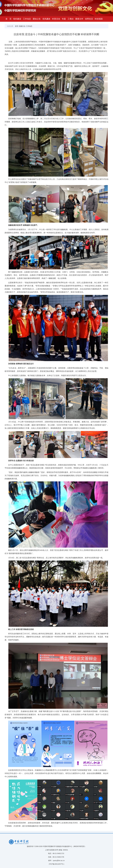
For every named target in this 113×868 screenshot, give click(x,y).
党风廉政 (46, 19)
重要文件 (79, 19)
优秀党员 (89, 19)
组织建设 (17, 19)
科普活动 (56, 19)
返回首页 (106, 2)
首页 (17, 26)
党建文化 (22, 26)
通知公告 (37, 19)
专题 (64, 19)
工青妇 (71, 19)
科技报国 (99, 19)
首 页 (8, 19)
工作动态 (27, 19)
